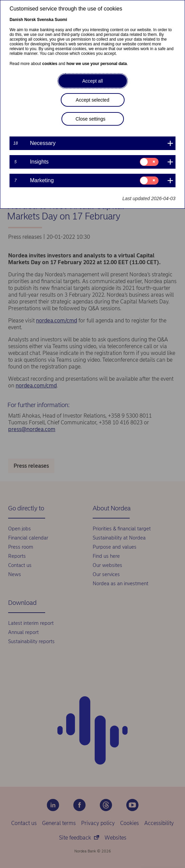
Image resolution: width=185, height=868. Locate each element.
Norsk (30, 20)
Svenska (45, 20)
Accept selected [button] (92, 100)
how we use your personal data (97, 64)
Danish (16, 20)
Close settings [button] (91, 119)
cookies (50, 64)
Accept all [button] (92, 81)
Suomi (61, 20)
